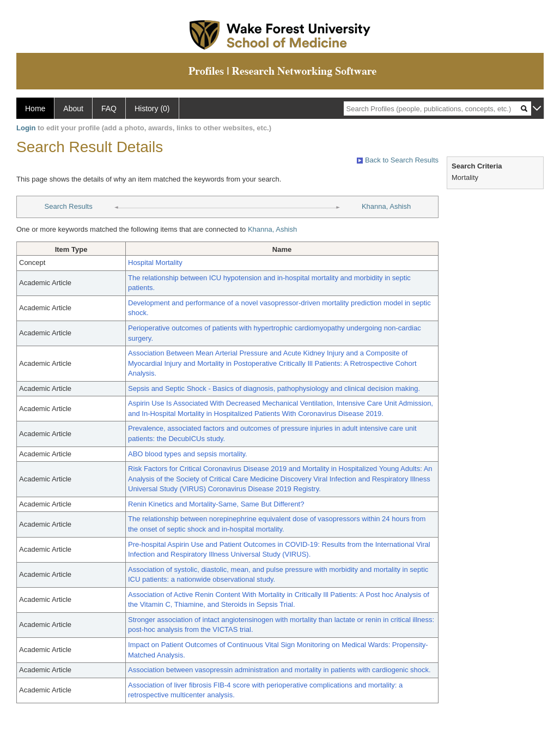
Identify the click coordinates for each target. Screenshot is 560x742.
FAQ (109, 108)
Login (26, 128)
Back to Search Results (398, 160)
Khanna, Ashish (386, 206)
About (73, 108)
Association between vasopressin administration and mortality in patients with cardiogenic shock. (279, 670)
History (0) (152, 108)
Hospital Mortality (155, 263)
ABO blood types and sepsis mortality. (188, 454)
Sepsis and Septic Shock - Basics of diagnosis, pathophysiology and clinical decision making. (274, 388)
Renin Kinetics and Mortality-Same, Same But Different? (216, 504)
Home (35, 108)
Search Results (69, 206)
